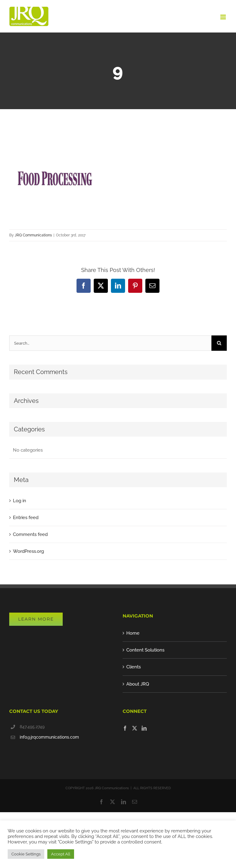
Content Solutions (145, 650)
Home (133, 633)
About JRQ (138, 684)
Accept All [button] (61, 854)
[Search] (219, 343)
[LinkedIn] (144, 728)
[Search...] (110, 343)
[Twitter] (135, 728)
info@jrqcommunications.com (49, 737)
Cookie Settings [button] (26, 854)
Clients (134, 667)
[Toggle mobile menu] (224, 17)
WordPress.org (28, 551)
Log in (20, 501)
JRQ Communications (33, 235)
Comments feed (30, 534)
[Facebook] (125, 728)
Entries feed (26, 518)
